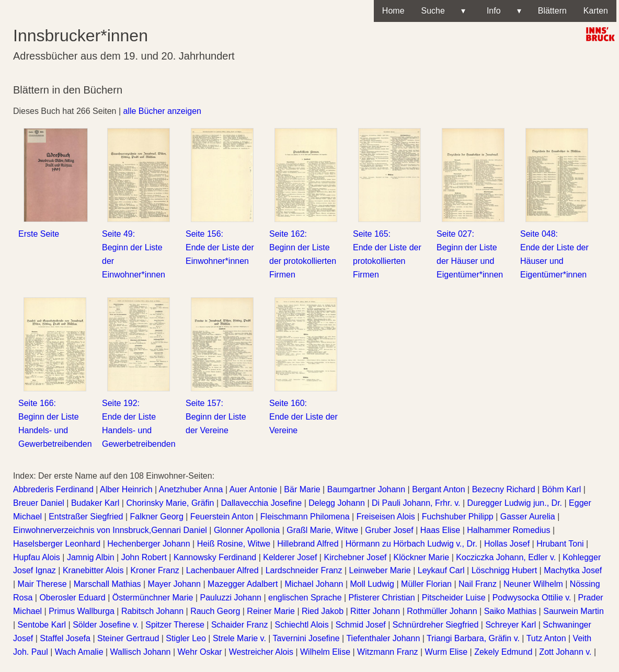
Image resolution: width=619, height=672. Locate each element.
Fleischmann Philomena (305, 517)
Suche (443, 11)
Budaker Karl (95, 503)
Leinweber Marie (380, 570)
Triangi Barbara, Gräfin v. (473, 638)
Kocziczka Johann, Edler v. (506, 557)
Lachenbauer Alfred (222, 570)
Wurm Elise (446, 652)
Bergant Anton (438, 489)
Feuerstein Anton (222, 517)
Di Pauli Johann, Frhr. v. (416, 503)
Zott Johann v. (565, 652)
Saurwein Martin (574, 611)
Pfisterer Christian (382, 598)
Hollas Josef (507, 544)
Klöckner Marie (422, 557)
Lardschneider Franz (304, 570)
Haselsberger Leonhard (57, 544)
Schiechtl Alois (301, 625)
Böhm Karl (562, 489)
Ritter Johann (375, 611)
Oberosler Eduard (72, 598)
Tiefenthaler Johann (383, 638)
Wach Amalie (79, 652)
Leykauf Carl (441, 570)
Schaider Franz (240, 625)
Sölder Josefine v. (106, 625)
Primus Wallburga (82, 611)
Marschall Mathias (107, 584)
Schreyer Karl (511, 625)
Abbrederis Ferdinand (53, 489)
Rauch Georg (215, 611)
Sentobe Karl (42, 625)
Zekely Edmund (503, 652)
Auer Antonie (254, 489)
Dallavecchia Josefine (262, 503)
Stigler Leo (186, 638)
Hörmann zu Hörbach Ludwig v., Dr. (411, 544)
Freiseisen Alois (386, 517)
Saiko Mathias (511, 611)
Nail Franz (478, 584)
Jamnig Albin (91, 557)
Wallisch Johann (141, 652)
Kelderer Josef (290, 557)
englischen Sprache (305, 598)
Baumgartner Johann (366, 489)
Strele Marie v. (239, 638)
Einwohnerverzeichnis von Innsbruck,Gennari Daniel (110, 530)
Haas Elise (440, 530)
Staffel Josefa (65, 638)
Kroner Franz (154, 570)
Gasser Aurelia (528, 517)
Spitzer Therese (175, 625)
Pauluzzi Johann (231, 598)
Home (393, 11)
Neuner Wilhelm (533, 584)
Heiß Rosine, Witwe (234, 544)
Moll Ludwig (372, 584)
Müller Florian (426, 584)
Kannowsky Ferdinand (215, 557)
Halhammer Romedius (508, 530)
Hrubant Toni (560, 544)
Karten (596, 11)
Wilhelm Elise (325, 652)
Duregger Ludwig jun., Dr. (515, 503)
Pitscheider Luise (454, 598)
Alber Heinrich (126, 489)
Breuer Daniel (39, 503)
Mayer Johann (174, 584)
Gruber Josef (389, 530)
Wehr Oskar (200, 652)
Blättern (552, 11)
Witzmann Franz (387, 652)
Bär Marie (302, 489)
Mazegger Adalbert (243, 584)
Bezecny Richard (504, 489)
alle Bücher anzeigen (162, 111)
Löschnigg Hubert (504, 570)
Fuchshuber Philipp (458, 517)
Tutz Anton (546, 638)
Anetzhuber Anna (191, 489)
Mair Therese (42, 584)
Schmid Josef (361, 625)
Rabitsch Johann (152, 611)
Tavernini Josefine (306, 638)
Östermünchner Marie (153, 598)
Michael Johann (314, 584)
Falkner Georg (157, 517)
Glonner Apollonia (247, 530)
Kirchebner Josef (355, 557)
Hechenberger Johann (148, 544)
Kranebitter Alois (93, 570)
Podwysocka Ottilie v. (532, 598)
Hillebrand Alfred (308, 544)
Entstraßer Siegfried (86, 517)
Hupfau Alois (37, 557)
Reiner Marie (271, 611)
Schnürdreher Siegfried (436, 625)
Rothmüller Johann (442, 611)
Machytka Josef (573, 570)
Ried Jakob (323, 611)
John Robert (144, 557)
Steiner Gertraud (128, 638)
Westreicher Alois (261, 652)
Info (502, 11)
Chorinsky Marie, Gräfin (170, 503)
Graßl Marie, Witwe (322, 530)
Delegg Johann (337, 503)
